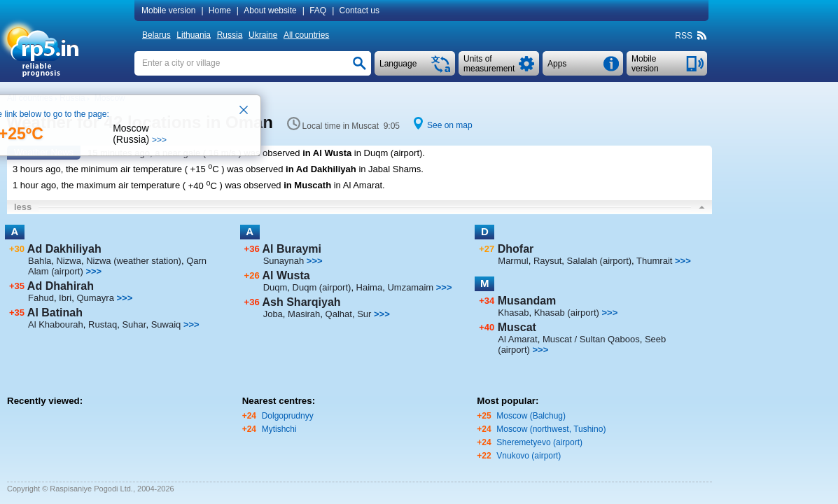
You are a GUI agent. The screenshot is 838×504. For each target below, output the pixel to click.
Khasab (513, 313)
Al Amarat (517, 339)
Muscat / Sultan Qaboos (591, 339)
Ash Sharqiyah (302, 302)
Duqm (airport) (322, 287)
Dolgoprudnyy (288, 416)
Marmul (513, 261)
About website (270, 10)
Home (220, 10)
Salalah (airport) (600, 261)
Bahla (40, 261)
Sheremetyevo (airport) (539, 442)
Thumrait (654, 261)
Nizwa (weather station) (134, 261)
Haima (370, 287)
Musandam (527, 301)
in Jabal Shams (390, 169)
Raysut (547, 261)
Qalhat (339, 314)
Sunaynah (284, 261)
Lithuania (194, 35)
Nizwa (68, 261)
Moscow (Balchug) (531, 416)
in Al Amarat (358, 186)
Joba (273, 314)
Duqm (275, 287)
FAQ (318, 10)
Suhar (134, 324)
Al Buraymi (292, 249)
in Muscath (307, 186)
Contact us (359, 10)
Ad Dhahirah (61, 286)
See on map (450, 125)
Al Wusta (286, 275)
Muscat (517, 327)
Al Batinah (55, 313)
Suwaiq (166, 324)
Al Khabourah (56, 324)
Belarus (156, 35)
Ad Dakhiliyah (64, 249)
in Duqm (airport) (389, 153)
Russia (230, 35)
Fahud (41, 298)
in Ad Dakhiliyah (321, 169)
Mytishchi (279, 429)
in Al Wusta (327, 153)
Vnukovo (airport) (529, 456)
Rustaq (103, 324)
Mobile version (168, 10)
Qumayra (95, 298)
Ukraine (263, 35)
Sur (364, 314)
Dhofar (516, 249)
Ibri (65, 298)
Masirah (304, 314)
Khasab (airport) (567, 313)
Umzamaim (410, 287)
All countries (306, 35)
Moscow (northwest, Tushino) (551, 429)
